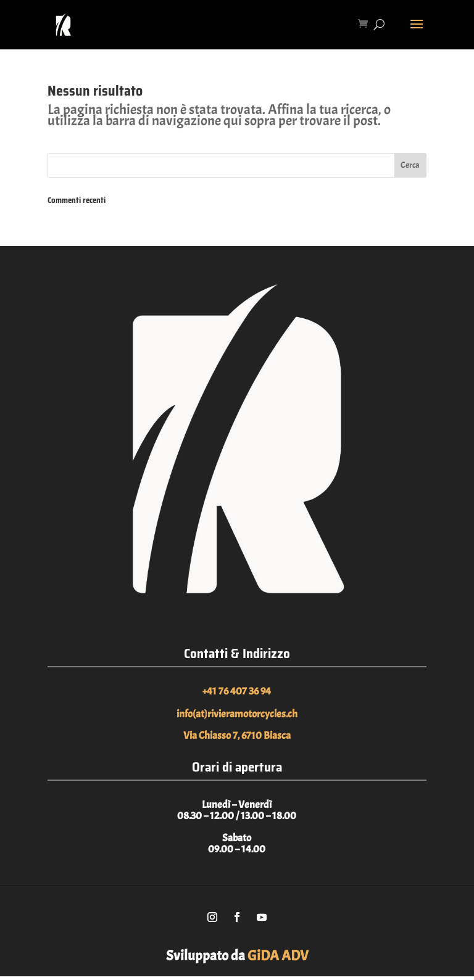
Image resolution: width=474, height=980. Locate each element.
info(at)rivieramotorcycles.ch (237, 714)
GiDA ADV (278, 956)
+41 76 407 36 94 (237, 691)
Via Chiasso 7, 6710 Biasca (237, 735)
